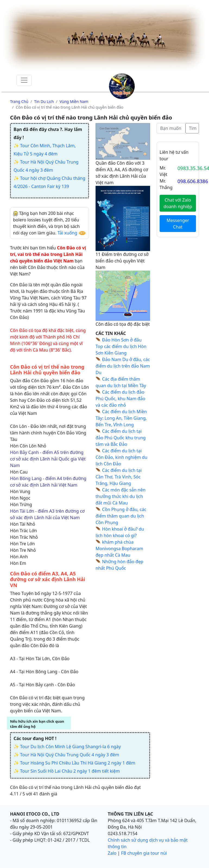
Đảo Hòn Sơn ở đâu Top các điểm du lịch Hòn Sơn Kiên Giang (121, 346)
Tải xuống (67, 233)
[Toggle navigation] (24, 80)
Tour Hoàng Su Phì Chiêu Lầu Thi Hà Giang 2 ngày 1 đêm (78, 763)
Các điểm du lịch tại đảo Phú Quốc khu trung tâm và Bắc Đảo (121, 438)
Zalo (112, 853)
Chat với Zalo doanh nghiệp (178, 203)
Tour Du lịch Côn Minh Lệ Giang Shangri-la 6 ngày (70, 747)
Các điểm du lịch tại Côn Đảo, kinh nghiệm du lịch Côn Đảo (121, 457)
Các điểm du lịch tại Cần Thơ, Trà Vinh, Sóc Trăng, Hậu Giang (119, 477)
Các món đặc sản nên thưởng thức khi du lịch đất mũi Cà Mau (121, 496)
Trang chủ (19, 101)
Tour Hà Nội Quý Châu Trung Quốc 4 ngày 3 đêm (70, 755)
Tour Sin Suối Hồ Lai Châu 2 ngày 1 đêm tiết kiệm (70, 771)
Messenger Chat (178, 224)
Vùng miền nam (74, 101)
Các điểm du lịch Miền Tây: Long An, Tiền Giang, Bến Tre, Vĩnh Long (121, 418)
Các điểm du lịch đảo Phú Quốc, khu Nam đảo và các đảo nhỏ (120, 399)
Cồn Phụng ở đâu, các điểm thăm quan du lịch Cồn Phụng (121, 516)
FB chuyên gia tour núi (144, 853)
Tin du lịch (44, 101)
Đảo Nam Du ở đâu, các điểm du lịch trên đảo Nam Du (123, 366)
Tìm (193, 128)
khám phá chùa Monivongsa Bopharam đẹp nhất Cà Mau (119, 549)
